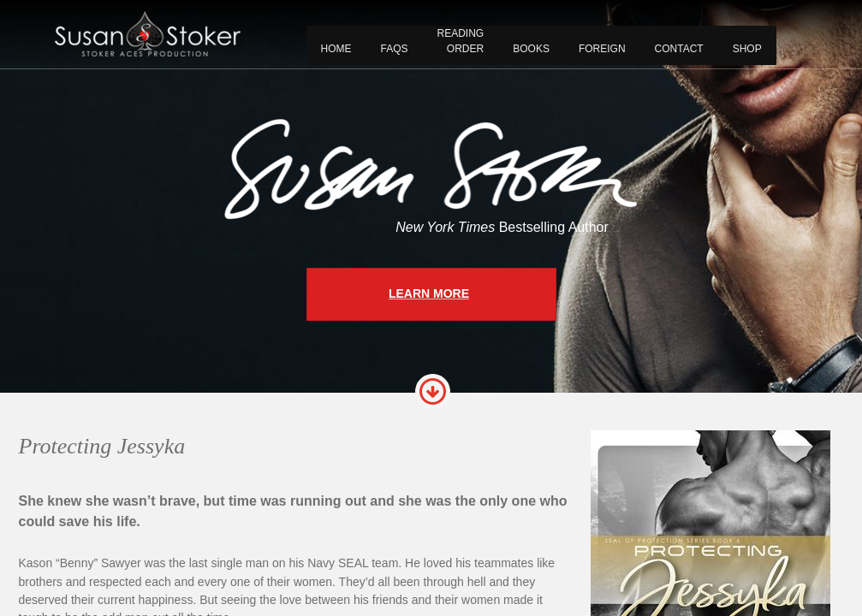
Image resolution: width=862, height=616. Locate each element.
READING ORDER (461, 41)
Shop (747, 49)
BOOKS (531, 49)
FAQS (395, 49)
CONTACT (679, 49)
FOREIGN (602, 49)
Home (336, 49)
